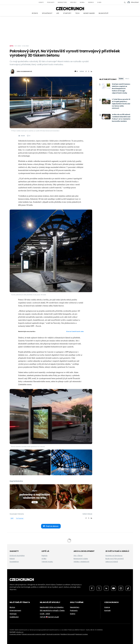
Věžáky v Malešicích (81, 562)
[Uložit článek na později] (22, 136)
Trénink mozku (47, 562)
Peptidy (45, 556)
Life (58, 13)
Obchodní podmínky (53, 634)
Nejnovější (103, 13)
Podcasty (51, 2)
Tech (77, 13)
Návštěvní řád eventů (68, 634)
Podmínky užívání (15, 634)
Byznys (35, 13)
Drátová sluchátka (17, 556)
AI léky (44, 559)
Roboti (12, 559)
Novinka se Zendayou (114, 556)
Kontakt (107, 611)
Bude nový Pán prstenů (115, 559)
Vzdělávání (14, 617)
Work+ (82, 2)
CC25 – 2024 (45, 614)
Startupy (67, 13)
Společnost (47, 13)
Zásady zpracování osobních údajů (34, 634)
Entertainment (15, 611)
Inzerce (91, 2)
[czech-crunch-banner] (51, 496)
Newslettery (62, 2)
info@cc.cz (20, 632)
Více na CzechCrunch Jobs (75, 331)
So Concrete (20, 518)
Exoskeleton (14, 562)
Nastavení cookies (82, 634)
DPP (12, 518)
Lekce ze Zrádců (112, 562)
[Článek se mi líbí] (29, 136)
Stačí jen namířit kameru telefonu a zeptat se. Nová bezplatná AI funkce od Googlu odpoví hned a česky (121, 89)
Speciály (73, 2)
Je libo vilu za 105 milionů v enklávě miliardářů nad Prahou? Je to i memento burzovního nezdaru (121, 118)
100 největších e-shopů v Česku (52, 611)
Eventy (41, 2)
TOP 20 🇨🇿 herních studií (49, 617)
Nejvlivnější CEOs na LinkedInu (52, 607)
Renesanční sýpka (81, 559)
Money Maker (89, 13)
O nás (99, 2)
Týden (121, 79)
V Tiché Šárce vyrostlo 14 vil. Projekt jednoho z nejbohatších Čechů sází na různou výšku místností (121, 104)
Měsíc (127, 79)
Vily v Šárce (78, 556)
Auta (11, 46)
